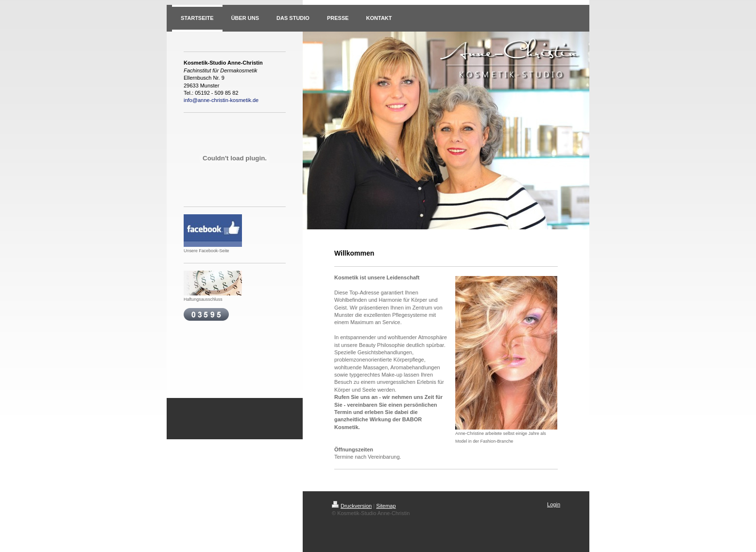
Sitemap (386, 506)
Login (554, 504)
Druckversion (352, 506)
